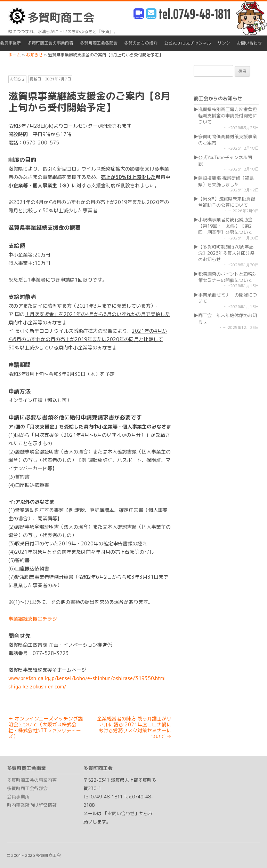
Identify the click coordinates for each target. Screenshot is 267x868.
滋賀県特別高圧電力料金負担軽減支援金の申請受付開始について (228, 116)
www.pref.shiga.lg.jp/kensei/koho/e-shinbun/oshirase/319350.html (87, 678)
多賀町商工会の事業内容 (50, 43)
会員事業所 (10, 43)
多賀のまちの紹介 (141, 43)
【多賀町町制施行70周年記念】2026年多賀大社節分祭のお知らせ (226, 253)
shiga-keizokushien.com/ (37, 686)
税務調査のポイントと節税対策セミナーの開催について (228, 277)
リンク (224, 43)
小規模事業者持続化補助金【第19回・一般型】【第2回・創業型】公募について (225, 226)
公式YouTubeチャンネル (188, 43)
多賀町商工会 (51, 16)
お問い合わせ (249, 43)
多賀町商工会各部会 (99, 43)
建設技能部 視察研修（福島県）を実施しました (226, 181)
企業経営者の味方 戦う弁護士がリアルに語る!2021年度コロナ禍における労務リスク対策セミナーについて (134, 727)
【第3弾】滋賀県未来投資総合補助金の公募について (227, 202)
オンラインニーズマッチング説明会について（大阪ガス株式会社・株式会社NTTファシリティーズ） (46, 727)
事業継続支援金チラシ (33, 619)
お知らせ (17, 79)
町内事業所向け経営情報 (32, 805)
